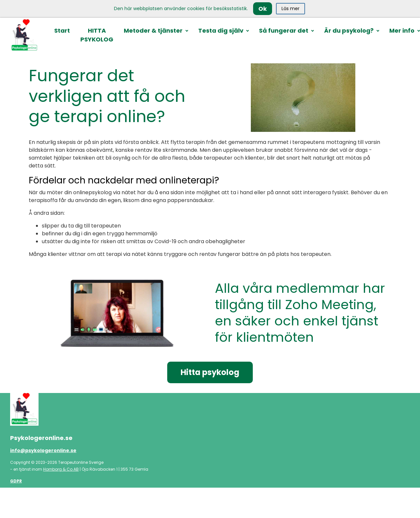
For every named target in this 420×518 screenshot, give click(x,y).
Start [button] (62, 31)
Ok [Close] (263, 9)
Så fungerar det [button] (284, 31)
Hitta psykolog (210, 372)
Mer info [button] (402, 31)
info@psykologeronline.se (43, 450)
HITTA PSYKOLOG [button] (97, 35)
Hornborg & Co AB (61, 469)
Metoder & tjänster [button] (153, 31)
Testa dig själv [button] (221, 31)
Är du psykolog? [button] (349, 31)
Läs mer (291, 8)
